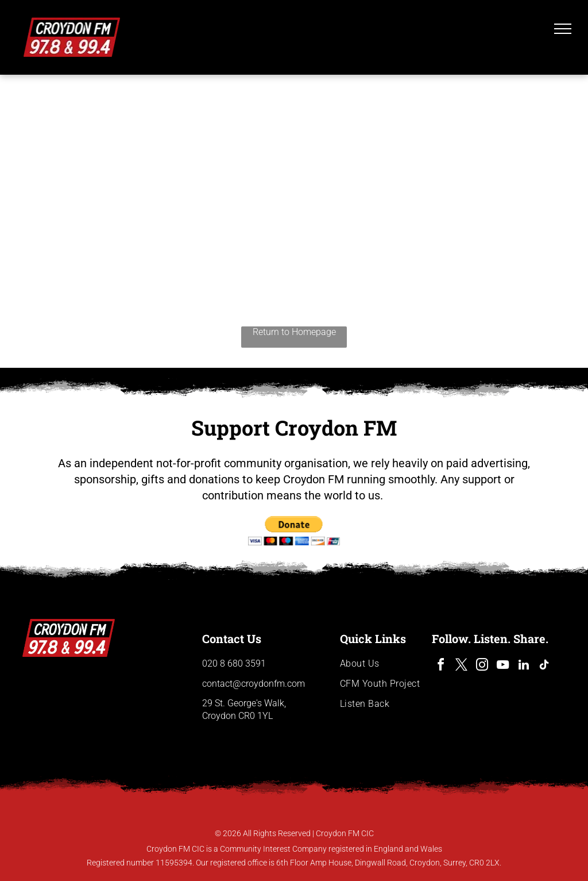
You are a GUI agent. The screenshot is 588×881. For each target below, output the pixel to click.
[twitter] (462, 666)
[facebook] (441, 666)
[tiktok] (544, 666)
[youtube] (503, 666)
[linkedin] (524, 666)
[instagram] (482, 666)
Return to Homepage (294, 332)
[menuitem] (386, 663)
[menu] (563, 29)
